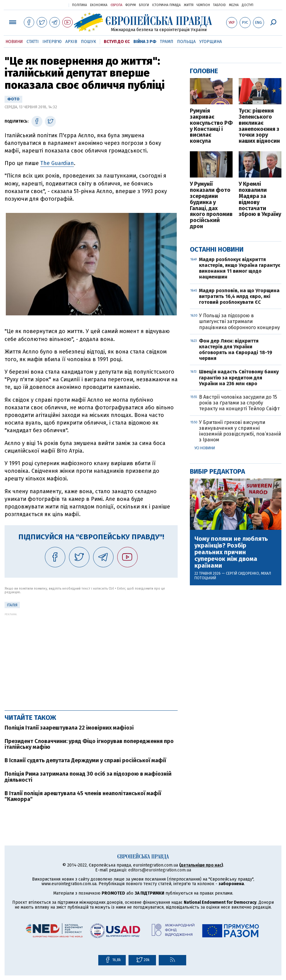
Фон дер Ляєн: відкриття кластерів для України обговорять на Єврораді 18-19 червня (236, 350)
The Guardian (57, 163)
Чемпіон (203, 5)
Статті (33, 42)
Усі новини (205, 448)
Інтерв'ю (52, 42)
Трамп (167, 42)
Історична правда (166, 5)
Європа (116, 5)
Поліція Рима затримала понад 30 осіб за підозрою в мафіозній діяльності (88, 777)
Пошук (89, 42)
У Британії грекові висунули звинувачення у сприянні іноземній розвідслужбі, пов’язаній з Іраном (240, 431)
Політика (80, 5)
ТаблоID (219, 5)
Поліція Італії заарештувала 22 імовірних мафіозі (69, 728)
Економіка (99, 5)
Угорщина (211, 42)
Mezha (234, 5)
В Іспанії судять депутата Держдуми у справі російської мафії (85, 760)
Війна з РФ (145, 42)
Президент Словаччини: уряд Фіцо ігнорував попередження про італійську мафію (89, 744)
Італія (12, 605)
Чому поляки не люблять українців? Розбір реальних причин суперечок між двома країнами (231, 552)
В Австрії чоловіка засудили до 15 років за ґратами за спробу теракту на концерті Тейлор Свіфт (239, 403)
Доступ (248, 5)
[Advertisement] (91, 659)
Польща (186, 42)
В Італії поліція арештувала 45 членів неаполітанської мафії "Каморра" (83, 796)
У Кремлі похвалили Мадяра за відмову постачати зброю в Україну (260, 199)
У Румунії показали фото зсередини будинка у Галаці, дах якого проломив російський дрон (211, 205)
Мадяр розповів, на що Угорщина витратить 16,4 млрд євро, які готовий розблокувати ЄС (239, 296)
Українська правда (49, 5)
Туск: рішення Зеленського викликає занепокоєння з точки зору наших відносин (259, 126)
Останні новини (217, 249)
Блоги (144, 5)
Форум (131, 5)
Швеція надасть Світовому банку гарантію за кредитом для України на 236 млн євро (239, 377)
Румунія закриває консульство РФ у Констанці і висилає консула (211, 126)
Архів (71, 42)
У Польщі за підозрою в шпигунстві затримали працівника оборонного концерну (239, 321)
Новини (14, 42)
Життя (189, 5)
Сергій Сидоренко (243, 573)
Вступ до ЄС (117, 42)
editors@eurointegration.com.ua (160, 870)
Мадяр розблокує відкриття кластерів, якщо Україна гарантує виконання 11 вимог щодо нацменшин (240, 268)
